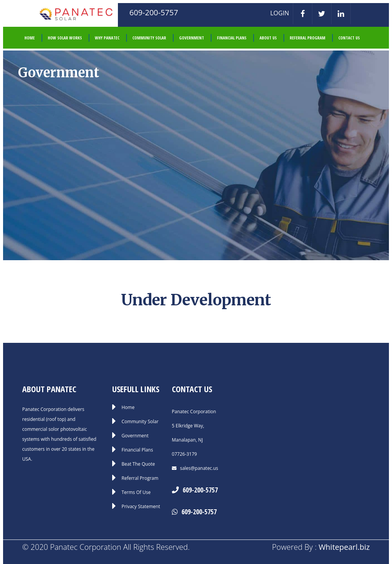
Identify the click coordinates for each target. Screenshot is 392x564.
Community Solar (149, 38)
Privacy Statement (141, 507)
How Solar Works (65, 38)
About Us (268, 38)
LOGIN (280, 13)
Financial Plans (232, 38)
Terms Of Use (136, 492)
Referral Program (308, 38)
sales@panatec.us (198, 468)
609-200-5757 (200, 490)
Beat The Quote (138, 464)
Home (128, 408)
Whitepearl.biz (344, 547)
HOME (30, 38)
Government (192, 38)
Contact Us (349, 38)
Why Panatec (107, 38)
